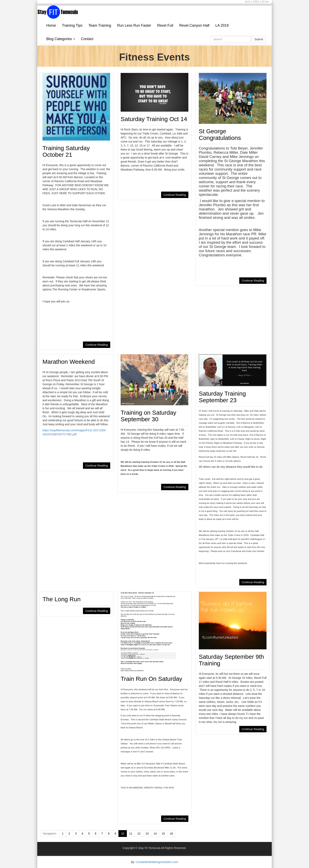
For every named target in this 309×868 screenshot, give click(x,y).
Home (51, 25)
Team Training (100, 25)
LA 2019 (222, 25)
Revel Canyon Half (194, 25)
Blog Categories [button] (61, 39)
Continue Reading (97, 345)
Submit (259, 39)
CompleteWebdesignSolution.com (157, 862)
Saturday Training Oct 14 (154, 119)
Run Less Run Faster (134, 25)
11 (131, 834)
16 (172, 834)
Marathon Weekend (69, 362)
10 (123, 834)
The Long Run (62, 599)
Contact (87, 39)
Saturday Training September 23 (222, 397)
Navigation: (50, 834)
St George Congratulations (220, 134)
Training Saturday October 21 (66, 151)
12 (139, 834)
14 (155, 834)
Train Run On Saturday (151, 679)
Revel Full (165, 25)
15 (163, 834)
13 (147, 834)
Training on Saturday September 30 (148, 416)
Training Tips (72, 25)
